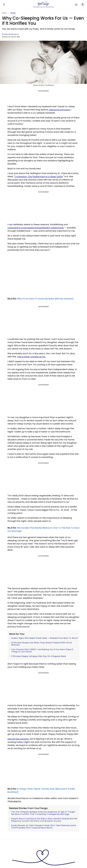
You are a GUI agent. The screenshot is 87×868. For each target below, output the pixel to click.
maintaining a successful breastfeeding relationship (36, 228)
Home (4, 13)
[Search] (76, 4)
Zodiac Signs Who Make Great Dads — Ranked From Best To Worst (44, 638)
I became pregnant (59, 110)
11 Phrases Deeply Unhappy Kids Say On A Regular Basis (39, 656)
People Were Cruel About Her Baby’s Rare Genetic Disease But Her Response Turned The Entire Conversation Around (44, 820)
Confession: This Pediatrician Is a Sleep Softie (39, 177)
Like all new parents (18, 739)
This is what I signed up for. (31, 357)
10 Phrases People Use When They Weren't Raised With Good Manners (41, 644)
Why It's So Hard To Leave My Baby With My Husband (45, 299)
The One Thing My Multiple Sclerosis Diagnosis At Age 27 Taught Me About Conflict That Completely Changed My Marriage (43, 813)
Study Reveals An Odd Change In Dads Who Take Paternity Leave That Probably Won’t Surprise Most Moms (44, 827)
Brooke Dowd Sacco (10, 34)
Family (13, 13)
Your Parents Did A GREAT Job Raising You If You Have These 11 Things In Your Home (42, 651)
